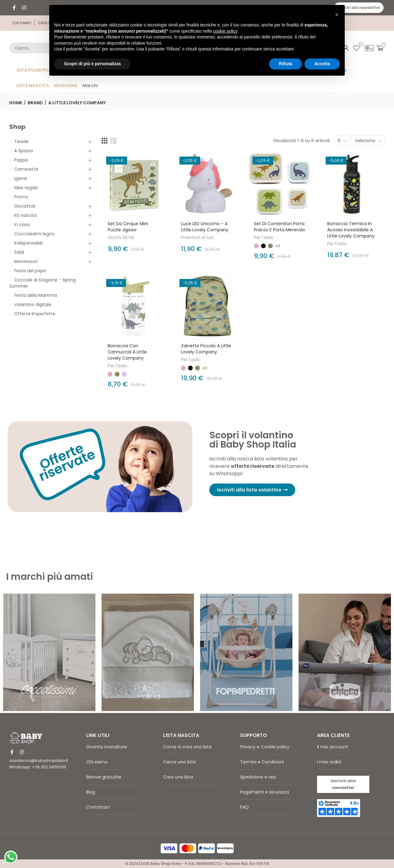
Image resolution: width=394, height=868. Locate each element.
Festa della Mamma (36, 295)
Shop (17, 127)
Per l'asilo (264, 237)
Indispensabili (28, 243)
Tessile (21, 141)
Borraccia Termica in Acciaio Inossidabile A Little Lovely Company (351, 230)
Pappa (21, 160)
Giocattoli (25, 206)
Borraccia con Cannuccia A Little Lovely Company (127, 352)
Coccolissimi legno (34, 234)
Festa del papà (30, 271)
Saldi (19, 252)
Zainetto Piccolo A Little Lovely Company (206, 349)
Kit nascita (25, 215)
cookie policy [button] (225, 31)
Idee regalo (26, 188)
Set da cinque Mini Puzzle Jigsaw (128, 227)
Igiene (21, 178)
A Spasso (24, 151)
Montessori (26, 261)
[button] (359, 8)
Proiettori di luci (197, 237)
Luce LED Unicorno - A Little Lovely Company (205, 227)
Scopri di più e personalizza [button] (92, 64)
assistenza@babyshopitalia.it (39, 760)
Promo (21, 197)
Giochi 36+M (121, 237)
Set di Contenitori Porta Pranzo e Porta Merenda (279, 227)
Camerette (26, 169)
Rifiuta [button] (286, 64)
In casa (22, 225)
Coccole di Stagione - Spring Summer (42, 283)
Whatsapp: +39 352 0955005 (38, 767)
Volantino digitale (33, 305)
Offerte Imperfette (35, 314)
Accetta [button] (322, 64)
